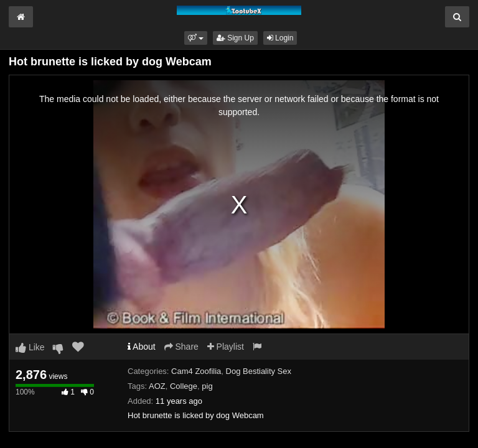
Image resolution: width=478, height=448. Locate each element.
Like (30, 347)
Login (280, 38)
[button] (196, 38)
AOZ (157, 386)
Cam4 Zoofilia (196, 371)
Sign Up (235, 38)
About (142, 347)
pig (207, 386)
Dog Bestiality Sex (259, 371)
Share (181, 347)
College (184, 386)
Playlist (226, 347)
